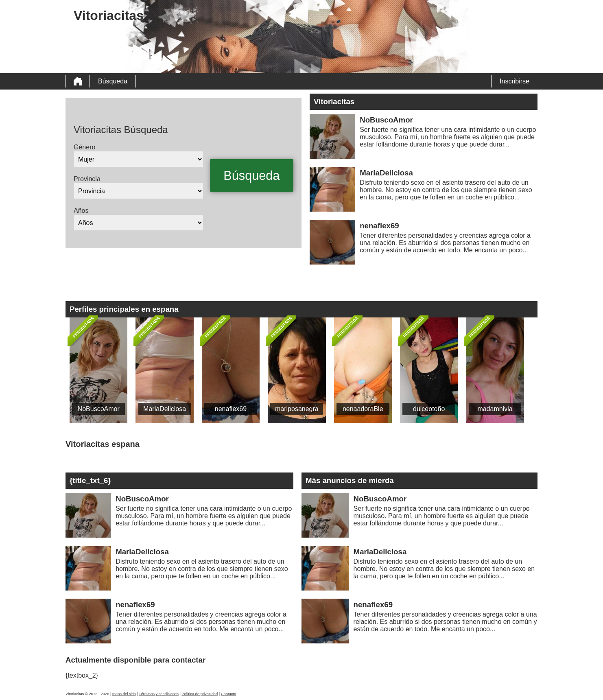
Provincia (87, 179)
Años (81, 211)
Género (84, 147)
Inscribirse (515, 81)
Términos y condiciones (159, 694)
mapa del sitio (124, 694)
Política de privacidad (200, 694)
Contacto (228, 694)
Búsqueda (113, 81)
